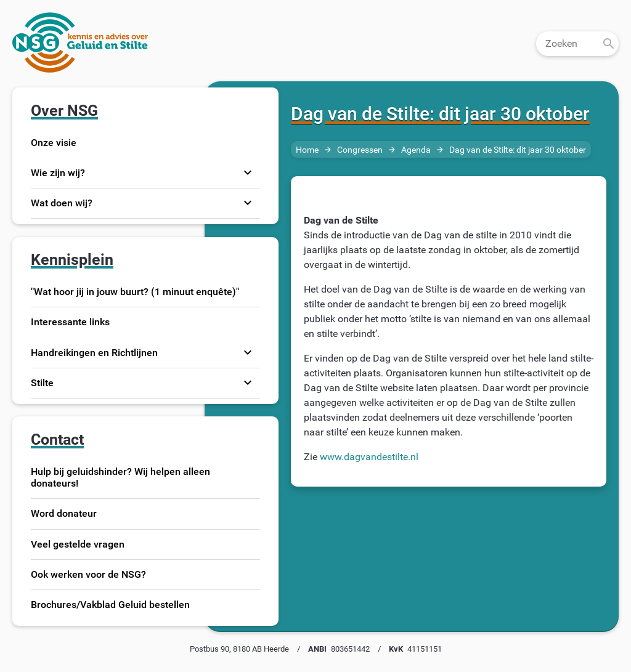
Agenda (416, 150)
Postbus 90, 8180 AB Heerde (239, 649)
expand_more (248, 172)
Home (307, 150)
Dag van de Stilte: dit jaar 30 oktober (518, 150)
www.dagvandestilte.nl (369, 457)
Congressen (360, 150)
